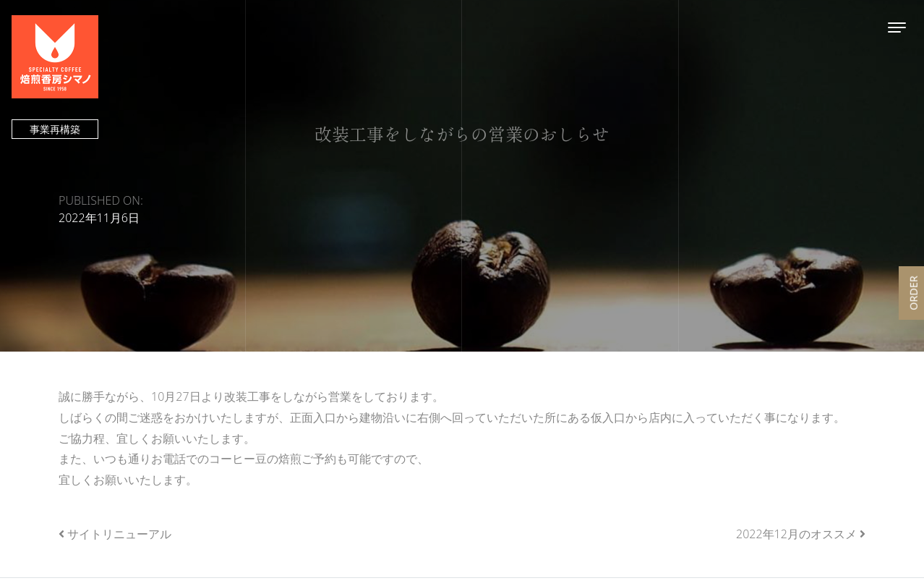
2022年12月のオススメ (796, 534)
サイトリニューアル (119, 534)
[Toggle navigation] (897, 27)
